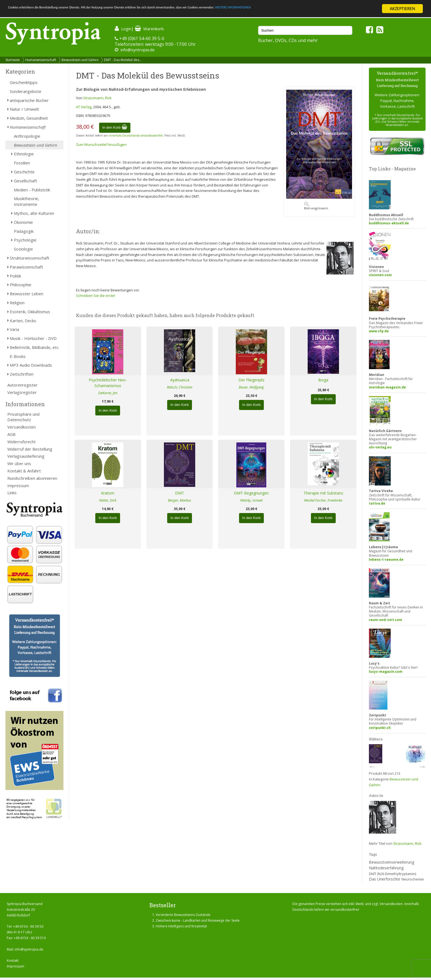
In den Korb (115, 127)
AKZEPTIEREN (402, 9)
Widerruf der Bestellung (30, 449)
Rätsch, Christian (180, 387)
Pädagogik (24, 231)
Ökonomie (23, 222)
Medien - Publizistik (32, 190)
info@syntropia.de (138, 50)
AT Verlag (84, 107)
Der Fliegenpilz (251, 380)
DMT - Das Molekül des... (123, 60)
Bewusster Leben (27, 294)
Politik (15, 276)
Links (12, 493)
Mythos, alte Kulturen (34, 213)
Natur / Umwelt (24, 109)
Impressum (18, 486)
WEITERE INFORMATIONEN (327, 9)
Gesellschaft (25, 181)
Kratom (108, 493)
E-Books (18, 356)
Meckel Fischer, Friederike (323, 500)
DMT (180, 493)
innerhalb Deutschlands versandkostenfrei (136, 135)
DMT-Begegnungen (251, 493)
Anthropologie (27, 136)
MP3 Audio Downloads (31, 365)
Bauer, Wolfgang (251, 387)
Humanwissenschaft (41, 60)
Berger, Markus (180, 500)
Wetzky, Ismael (251, 500)
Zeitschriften (22, 374)
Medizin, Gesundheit (29, 118)
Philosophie (21, 285)
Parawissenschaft (26, 267)
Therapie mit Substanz (323, 493)
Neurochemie (413, 879)
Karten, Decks (23, 321)
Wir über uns (19, 463)
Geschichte (24, 172)
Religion (17, 303)
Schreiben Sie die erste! (96, 295)
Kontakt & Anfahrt (24, 471)
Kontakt (13, 961)
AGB (11, 434)
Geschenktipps (24, 82)
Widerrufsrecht (22, 442)
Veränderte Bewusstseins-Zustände (183, 915)
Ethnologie (24, 154)
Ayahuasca (180, 380)
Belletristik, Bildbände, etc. (35, 347)
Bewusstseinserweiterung (392, 862)
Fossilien (22, 163)
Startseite (13, 60)
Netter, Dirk (108, 500)
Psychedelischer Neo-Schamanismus (108, 383)
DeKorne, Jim (108, 393)
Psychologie (25, 240)
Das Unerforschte (385, 879)
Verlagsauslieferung (26, 456)
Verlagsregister (22, 392)
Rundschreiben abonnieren (32, 478)
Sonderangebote (26, 91)
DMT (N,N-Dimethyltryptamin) (392, 874)
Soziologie (23, 249)
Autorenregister (22, 385)
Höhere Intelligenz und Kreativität (181, 926)
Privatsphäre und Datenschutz (23, 417)
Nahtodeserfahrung (386, 868)
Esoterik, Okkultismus (30, 312)
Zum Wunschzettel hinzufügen (101, 144)
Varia (14, 329)
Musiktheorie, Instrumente (27, 201)
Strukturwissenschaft (30, 258)
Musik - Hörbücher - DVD (33, 338)
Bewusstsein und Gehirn (80, 60)
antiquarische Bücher (29, 100)
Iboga (323, 380)
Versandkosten (22, 427)
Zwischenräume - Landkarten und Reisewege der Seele (198, 920)
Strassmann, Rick (97, 98)
